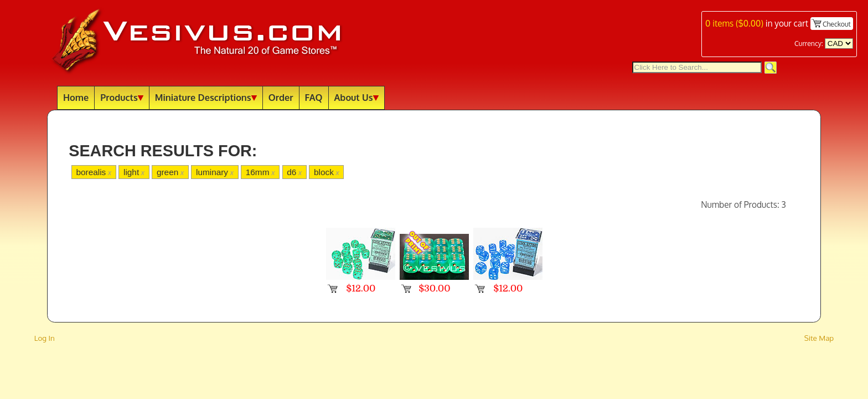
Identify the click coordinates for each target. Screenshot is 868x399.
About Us (356, 97)
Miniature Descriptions (206, 97)
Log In (45, 338)
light (134, 172)
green (170, 172)
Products (122, 97)
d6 (294, 172)
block (327, 172)
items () (734, 23)
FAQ (314, 97)
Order (281, 97)
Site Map (819, 338)
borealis (94, 172)
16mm (260, 172)
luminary (215, 172)
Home (76, 97)
